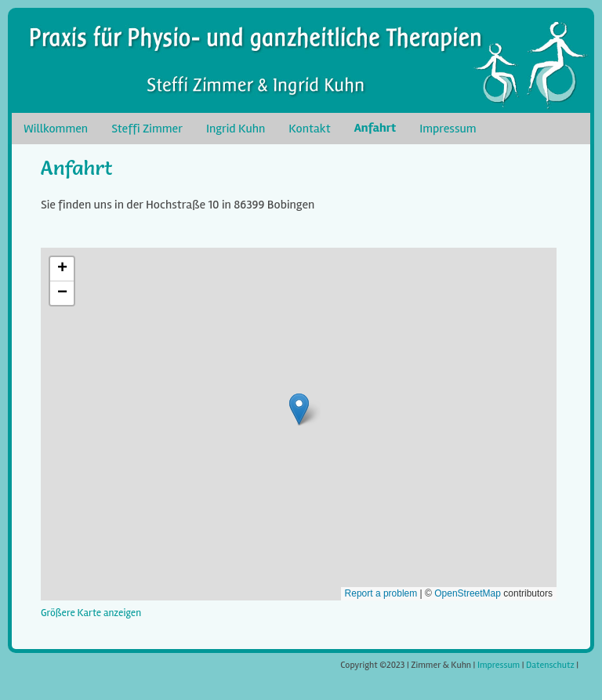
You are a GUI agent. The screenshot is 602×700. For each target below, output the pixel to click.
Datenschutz (550, 665)
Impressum (499, 665)
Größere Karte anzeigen (91, 613)
